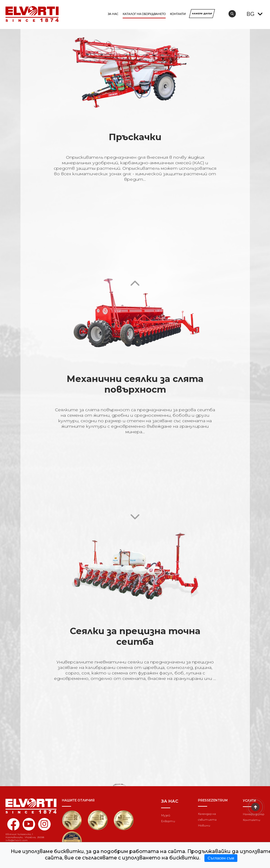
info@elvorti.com (17, 840)
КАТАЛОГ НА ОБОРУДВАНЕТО (144, 14)
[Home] (27, 806)
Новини (204, 825)
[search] (232, 14)
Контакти (178, 14)
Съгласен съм (221, 858)
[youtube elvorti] (29, 824)
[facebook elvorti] (13, 828)
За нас (113, 14)
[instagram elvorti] (44, 824)
